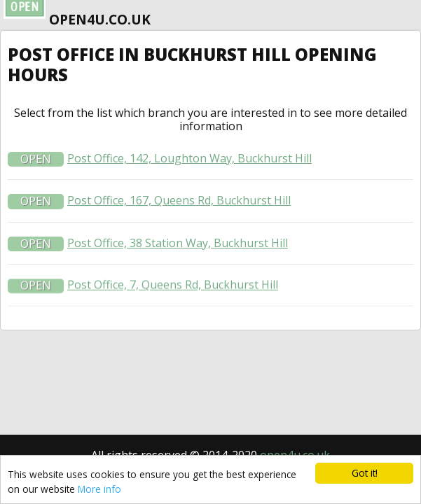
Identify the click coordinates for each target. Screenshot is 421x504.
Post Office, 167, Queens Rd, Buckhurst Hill (179, 205)
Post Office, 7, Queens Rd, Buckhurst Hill (173, 289)
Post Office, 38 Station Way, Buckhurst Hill (178, 247)
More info (99, 489)
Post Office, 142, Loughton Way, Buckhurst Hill (189, 163)
